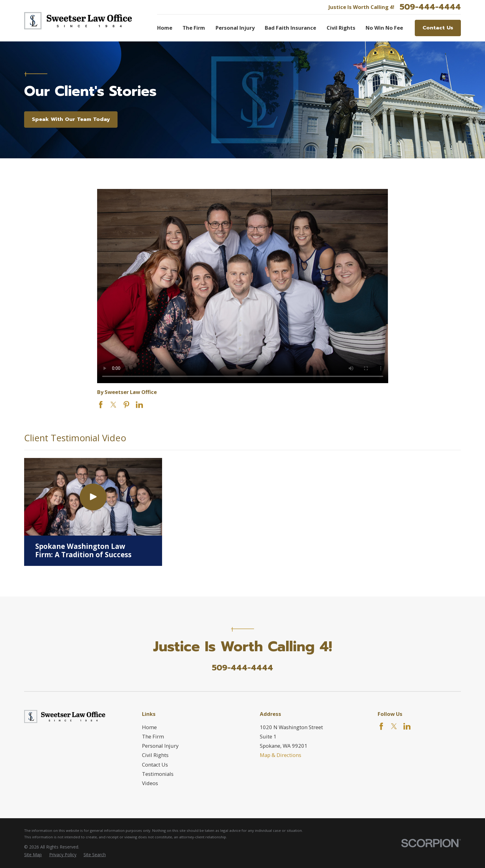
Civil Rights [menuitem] (341, 28)
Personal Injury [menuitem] (235, 28)
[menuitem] (33, 855)
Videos (150, 783)
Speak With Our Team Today (71, 119)
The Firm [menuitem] (194, 28)
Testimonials (158, 774)
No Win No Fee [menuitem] (384, 28)
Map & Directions (281, 755)
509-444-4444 (430, 7)
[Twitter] (394, 726)
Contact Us (438, 28)
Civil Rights (155, 755)
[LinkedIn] (407, 726)
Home (149, 727)
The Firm (153, 736)
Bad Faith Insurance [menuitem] (290, 28)
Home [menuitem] (165, 28)
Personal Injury (160, 746)
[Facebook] (381, 726)
